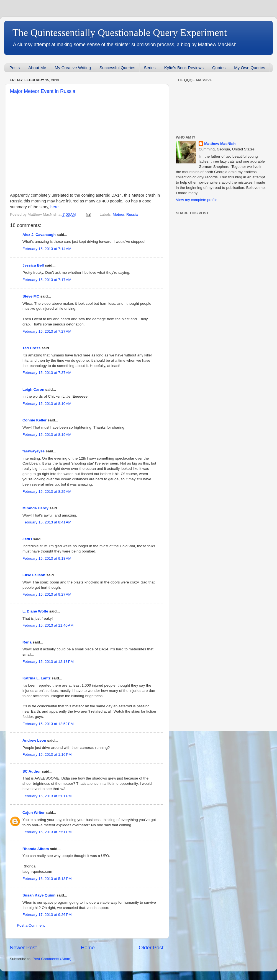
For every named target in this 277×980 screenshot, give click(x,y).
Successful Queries (117, 68)
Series (150, 68)
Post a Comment (31, 925)
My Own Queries (250, 68)
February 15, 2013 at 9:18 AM (47, 558)
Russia (132, 214)
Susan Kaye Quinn (39, 895)
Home (88, 948)
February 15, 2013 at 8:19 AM (47, 435)
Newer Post (23, 948)
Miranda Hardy (35, 508)
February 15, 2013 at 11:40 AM (48, 625)
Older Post (151, 948)
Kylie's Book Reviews (184, 68)
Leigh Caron (33, 389)
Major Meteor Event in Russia (43, 91)
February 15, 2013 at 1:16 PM (47, 754)
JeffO (27, 539)
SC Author (32, 771)
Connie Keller (34, 420)
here (55, 207)
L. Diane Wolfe (35, 611)
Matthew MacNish (220, 144)
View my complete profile (197, 200)
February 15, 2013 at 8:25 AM (47, 492)
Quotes (219, 68)
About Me (37, 68)
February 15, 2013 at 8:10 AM (47, 404)
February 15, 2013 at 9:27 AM (47, 594)
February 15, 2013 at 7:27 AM (47, 331)
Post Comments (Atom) (52, 959)
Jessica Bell (33, 265)
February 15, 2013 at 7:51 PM (47, 832)
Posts (15, 68)
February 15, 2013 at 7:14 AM (47, 249)
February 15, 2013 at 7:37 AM (47, 373)
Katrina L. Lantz (36, 678)
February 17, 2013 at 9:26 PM (47, 915)
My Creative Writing (73, 68)
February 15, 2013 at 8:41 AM (47, 522)
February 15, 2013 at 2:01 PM (47, 796)
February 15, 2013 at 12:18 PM (48, 662)
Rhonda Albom (36, 849)
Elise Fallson (34, 575)
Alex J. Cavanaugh (39, 235)
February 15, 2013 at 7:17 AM (47, 280)
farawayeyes (34, 451)
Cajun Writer (34, 813)
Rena (27, 642)
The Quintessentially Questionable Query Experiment (120, 33)
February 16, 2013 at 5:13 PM (47, 879)
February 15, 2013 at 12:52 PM (48, 724)
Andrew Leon (34, 740)
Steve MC (31, 296)
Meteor (118, 214)
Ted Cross (31, 348)
